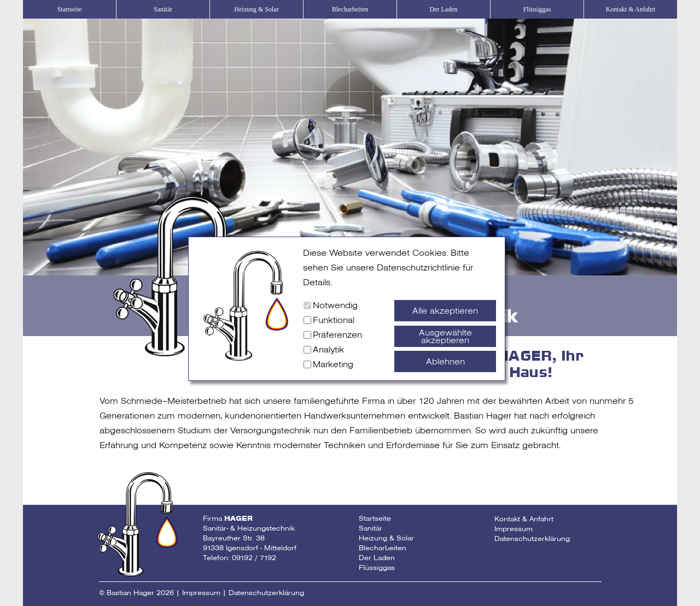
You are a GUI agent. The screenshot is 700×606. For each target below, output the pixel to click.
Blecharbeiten (350, 9)
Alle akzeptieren (445, 311)
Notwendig (335, 305)
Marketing (333, 364)
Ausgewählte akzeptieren (445, 336)
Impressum (514, 529)
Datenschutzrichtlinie (418, 267)
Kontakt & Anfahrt (631, 9)
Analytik (328, 349)
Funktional (334, 320)
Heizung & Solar (256, 9)
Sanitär (163, 9)
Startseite (70, 9)
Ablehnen (445, 361)
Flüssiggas (537, 9)
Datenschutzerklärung (532, 539)
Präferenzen (337, 335)
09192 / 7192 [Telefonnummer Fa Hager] (254, 558)
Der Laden (444, 9)
